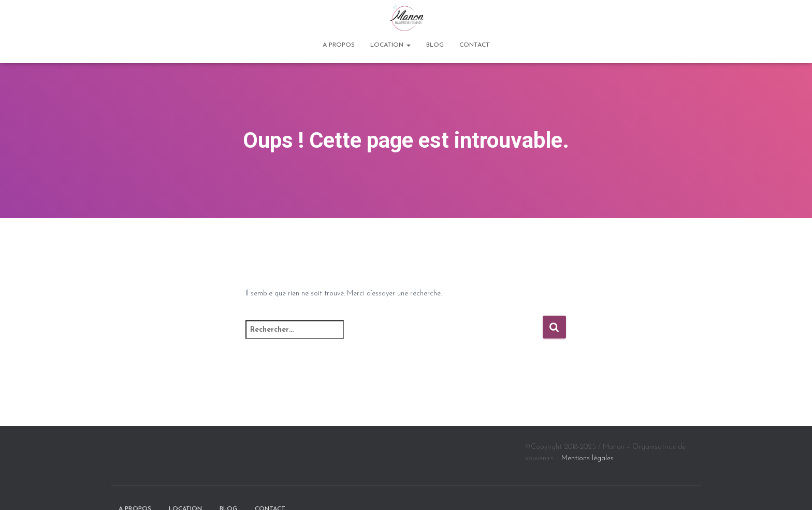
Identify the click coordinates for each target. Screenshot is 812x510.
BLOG (435, 45)
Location (390, 45)
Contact (475, 45)
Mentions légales (588, 458)
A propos (339, 45)
